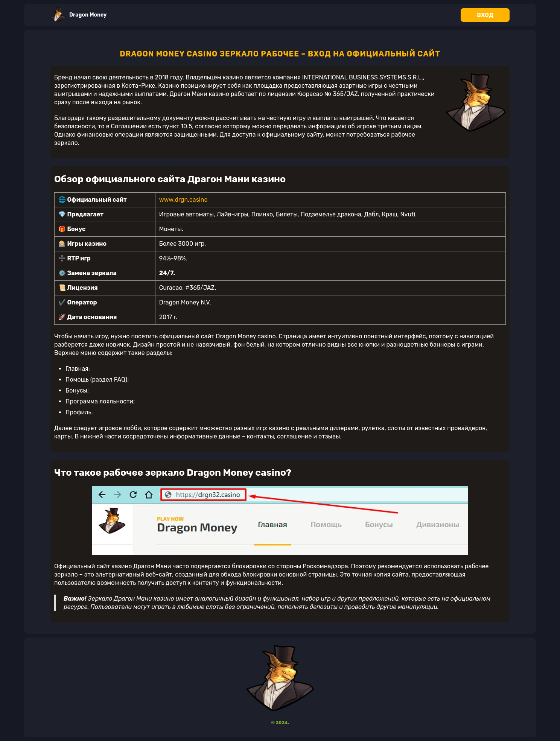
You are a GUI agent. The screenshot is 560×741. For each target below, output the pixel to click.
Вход (485, 15)
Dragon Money (78, 15)
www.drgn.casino (183, 200)
